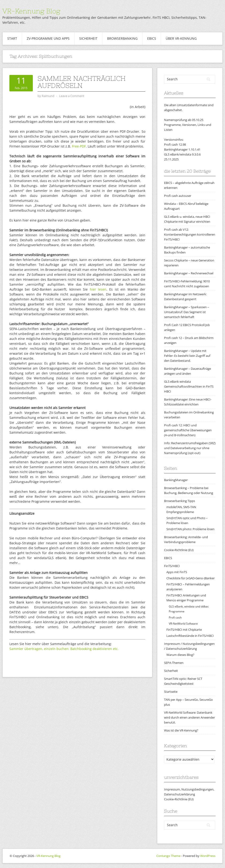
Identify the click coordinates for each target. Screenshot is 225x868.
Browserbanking (122, 38)
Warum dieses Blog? (180, 655)
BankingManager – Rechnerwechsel (189, 273)
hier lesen (98, 289)
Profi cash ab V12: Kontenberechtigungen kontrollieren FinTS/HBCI (190, 234)
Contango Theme (168, 856)
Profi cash (175, 617)
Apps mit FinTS (177, 572)
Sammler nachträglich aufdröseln (82, 82)
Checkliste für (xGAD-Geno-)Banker (191, 578)
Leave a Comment (72, 96)
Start (12, 38)
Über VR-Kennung (181, 38)
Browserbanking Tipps (180, 501)
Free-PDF (79, 146)
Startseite (171, 692)
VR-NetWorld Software (183, 624)
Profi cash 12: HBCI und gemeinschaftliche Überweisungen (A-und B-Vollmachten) (188, 430)
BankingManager (176, 480)
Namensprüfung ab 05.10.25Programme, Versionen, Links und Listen (188, 125)
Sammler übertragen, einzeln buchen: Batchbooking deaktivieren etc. (64, 649)
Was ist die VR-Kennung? (181, 730)
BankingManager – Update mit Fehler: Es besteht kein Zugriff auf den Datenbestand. (187, 356)
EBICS (152, 38)
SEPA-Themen (174, 663)
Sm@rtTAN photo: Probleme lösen (190, 529)
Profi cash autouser (178, 196)
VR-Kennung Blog (31, 11)
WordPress (208, 856)
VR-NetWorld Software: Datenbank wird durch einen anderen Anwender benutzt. (189, 717)
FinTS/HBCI (172, 566)
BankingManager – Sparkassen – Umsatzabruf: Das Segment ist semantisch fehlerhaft (187, 312)
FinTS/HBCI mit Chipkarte (184, 630)
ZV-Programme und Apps (48, 38)
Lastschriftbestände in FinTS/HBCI (190, 636)
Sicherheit (88, 38)
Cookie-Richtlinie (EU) (179, 550)
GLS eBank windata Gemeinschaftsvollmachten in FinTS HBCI (189, 386)
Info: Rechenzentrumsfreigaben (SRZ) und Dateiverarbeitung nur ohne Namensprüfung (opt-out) (190, 448)
